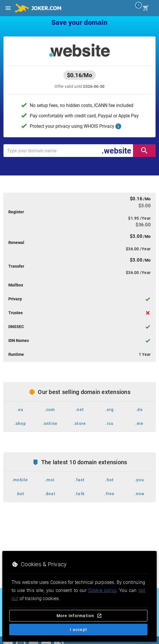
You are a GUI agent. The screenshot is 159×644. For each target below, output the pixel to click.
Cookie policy (102, 590)
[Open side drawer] (8, 8)
